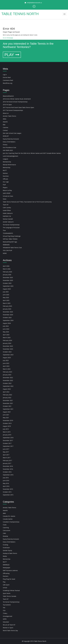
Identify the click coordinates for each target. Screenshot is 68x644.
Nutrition (6, 176)
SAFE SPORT (7, 193)
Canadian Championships (11, 522)
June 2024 (6, 329)
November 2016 (8, 469)
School (5, 588)
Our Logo (6, 182)
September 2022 (8, 386)
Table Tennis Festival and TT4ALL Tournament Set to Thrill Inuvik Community (27, 202)
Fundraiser (6, 548)
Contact (5, 130)
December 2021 (8, 400)
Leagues (5, 159)
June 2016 (6, 480)
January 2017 (7, 463)
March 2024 (7, 338)
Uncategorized (7, 616)
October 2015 (7, 492)
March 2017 (7, 458)
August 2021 (7, 412)
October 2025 (7, 283)
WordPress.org (8, 83)
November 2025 (8, 280)
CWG (4, 533)
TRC (4, 608)
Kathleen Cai (7, 216)
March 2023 (7, 369)
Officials (5, 179)
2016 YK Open (7, 105)
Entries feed (7, 77)
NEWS (5, 253)
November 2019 (8, 420)
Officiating (6, 573)
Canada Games (8, 519)
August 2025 (7, 289)
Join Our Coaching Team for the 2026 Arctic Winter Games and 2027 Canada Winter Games (32, 153)
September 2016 (8, 475)
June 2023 (6, 363)
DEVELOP (6, 136)
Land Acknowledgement (10, 156)
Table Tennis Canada (9, 596)
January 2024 (7, 343)
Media (5, 556)
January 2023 (7, 375)
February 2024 (7, 340)
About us (6, 113)
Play (4, 582)
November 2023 (8, 349)
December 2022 (8, 378)
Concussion (7, 530)
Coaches (6, 127)
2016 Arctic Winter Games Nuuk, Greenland (17, 99)
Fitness (5, 145)
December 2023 (8, 346)
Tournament (7, 605)
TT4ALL (5, 613)
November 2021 (8, 403)
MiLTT (5, 170)
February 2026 (7, 272)
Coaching (6, 528)
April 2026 (6, 266)
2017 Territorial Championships (13, 110)
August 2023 (7, 358)
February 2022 (7, 395)
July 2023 (6, 360)
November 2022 (8, 380)
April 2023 (6, 366)
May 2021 (6, 418)
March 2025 (7, 303)
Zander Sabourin (8, 222)
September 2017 (8, 446)
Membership (7, 162)
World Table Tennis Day (10, 631)
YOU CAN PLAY (7, 250)
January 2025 (7, 309)
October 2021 (7, 406)
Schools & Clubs (8, 196)
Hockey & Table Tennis (10, 553)
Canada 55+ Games (9, 516)
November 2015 (8, 489)
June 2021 (6, 415)
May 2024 (6, 332)
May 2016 (6, 483)
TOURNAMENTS (8, 233)
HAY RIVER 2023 (8, 150)
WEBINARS (6, 245)
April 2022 (6, 392)
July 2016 (6, 478)
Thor (4, 230)
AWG (4, 513)
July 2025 (6, 292)
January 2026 (7, 275)
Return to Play (7, 190)
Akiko (5, 119)
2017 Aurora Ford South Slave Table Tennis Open (18, 107)
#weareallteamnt (8, 96)
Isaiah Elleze (7, 210)
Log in (5, 75)
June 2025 (6, 295)
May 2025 (6, 298)
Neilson (5, 173)
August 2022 (7, 389)
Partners (6, 576)
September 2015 (8, 495)
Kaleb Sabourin (8, 213)
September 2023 (8, 355)
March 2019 (7, 432)
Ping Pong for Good (9, 579)
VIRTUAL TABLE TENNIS (10, 239)
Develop (5, 536)
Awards (5, 122)
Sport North (7, 593)
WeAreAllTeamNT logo (10, 242)
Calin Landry (7, 208)
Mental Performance (9, 165)
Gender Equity (7, 550)
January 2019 (7, 435)
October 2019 (7, 423)
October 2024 (7, 318)
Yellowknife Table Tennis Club (12, 248)
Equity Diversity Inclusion (11, 139)
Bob (4, 125)
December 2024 (8, 312)
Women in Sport (8, 628)
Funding (5, 545)
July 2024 (6, 326)
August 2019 (7, 426)
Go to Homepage (8, 38)
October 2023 (7, 352)
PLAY (12, 55)
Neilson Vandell (8, 219)
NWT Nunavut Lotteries (10, 570)
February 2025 (7, 306)
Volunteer (6, 622)
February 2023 (7, 372)
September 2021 (8, 409)
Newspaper (7, 568)
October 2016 (7, 472)
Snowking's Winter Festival (11, 590)
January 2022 (7, 398)
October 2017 (7, 443)
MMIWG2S (6, 565)
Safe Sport (6, 585)
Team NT (6, 205)
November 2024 (8, 315)
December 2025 (8, 277)
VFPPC (5, 619)
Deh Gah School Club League (12, 133)
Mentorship (7, 168)
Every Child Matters (9, 142)
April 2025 (6, 300)
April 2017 (6, 455)
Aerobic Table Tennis (9, 116)
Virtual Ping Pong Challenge (12, 236)
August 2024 (7, 323)
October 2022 (7, 383)
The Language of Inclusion (11, 228)
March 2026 (7, 269)
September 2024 (8, 320)
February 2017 (7, 460)
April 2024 (6, 335)
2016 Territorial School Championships (15, 102)
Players (5, 188)
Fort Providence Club (9, 147)
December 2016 (8, 466)
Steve (5, 199)
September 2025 (8, 286)
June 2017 (6, 449)
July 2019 (6, 429)
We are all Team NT (9, 625)
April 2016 (6, 486)
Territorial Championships (11, 225)
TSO (4, 610)
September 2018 (8, 438)
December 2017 (8, 440)
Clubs (5, 525)
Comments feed (8, 80)
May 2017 (6, 452)
